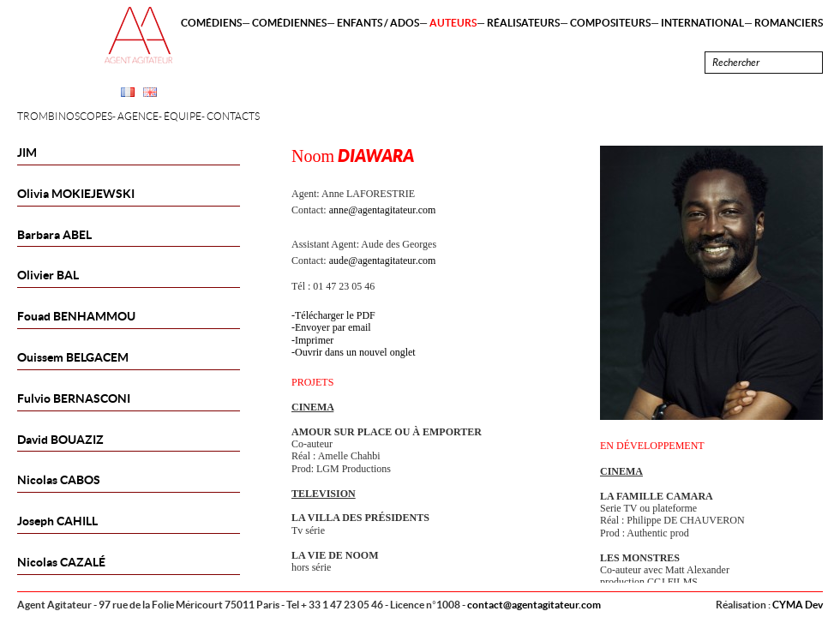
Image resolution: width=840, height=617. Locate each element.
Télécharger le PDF (335, 315)
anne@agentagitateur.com (383, 210)
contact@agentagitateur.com (534, 605)
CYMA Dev (798, 605)
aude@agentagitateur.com (383, 261)
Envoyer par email (333, 327)
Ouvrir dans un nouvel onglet (355, 352)
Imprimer (314, 340)
